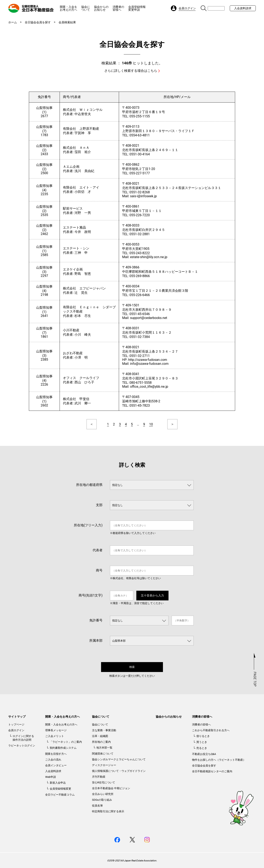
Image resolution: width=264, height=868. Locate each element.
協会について (86, 8)
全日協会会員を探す (38, 22)
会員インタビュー (56, 765)
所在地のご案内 (101, 742)
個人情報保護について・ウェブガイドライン (119, 771)
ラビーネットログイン (22, 746)
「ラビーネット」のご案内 (66, 742)
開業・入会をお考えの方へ (68, 8)
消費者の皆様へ (118, 8)
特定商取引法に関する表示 (108, 811)
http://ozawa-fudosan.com (148, 360)
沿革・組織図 (100, 736)
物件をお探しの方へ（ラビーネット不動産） (219, 760)
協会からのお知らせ (101, 8)
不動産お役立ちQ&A (204, 754)
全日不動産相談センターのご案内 (212, 771)
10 (151, 424)
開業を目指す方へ (56, 754)
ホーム (13, 22)
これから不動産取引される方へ (211, 730)
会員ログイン (16, 730)
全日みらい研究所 (103, 794)
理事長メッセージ (56, 730)
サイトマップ (17, 717)
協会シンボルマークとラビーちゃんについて (119, 759)
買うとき (202, 742)
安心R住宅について (104, 782)
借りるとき (203, 736)
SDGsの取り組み (102, 800)
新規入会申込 (58, 783)
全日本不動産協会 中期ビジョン (111, 788)
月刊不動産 (99, 777)
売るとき (202, 748)
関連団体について (103, 754)
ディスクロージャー (104, 765)
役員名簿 (97, 806)
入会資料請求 (243, 8)
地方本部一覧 (104, 748)
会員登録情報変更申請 (137, 8)
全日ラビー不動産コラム (60, 795)
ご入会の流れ (53, 760)
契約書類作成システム (63, 748)
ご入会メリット (55, 736)
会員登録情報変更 (60, 789)
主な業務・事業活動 (104, 730)
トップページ (16, 725)
